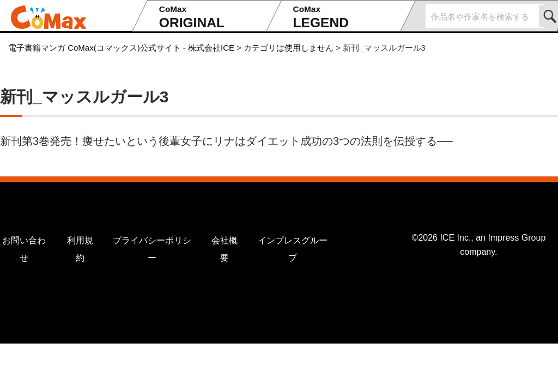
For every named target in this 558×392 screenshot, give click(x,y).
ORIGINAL (209, 17)
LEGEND (343, 17)
